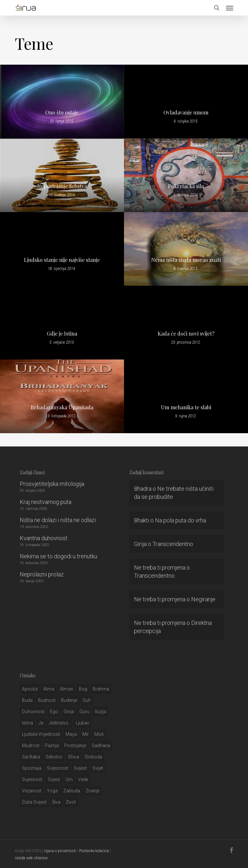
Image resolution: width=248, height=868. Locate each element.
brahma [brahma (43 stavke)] (101, 689)
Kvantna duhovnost (44, 538)
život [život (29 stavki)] (71, 802)
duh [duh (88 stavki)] (87, 700)
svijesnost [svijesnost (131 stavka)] (57, 768)
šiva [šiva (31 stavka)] (56, 802)
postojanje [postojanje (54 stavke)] (75, 745)
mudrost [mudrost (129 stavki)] (31, 745)
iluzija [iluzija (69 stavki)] (101, 712)
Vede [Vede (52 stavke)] (83, 779)
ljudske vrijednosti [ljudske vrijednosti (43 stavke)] (41, 734)
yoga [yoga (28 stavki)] (52, 791)
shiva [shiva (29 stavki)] (73, 757)
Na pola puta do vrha (181, 520)
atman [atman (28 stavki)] (67, 689)
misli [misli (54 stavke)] (99, 734)
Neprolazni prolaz (42, 574)
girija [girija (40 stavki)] (69, 712)
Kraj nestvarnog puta (46, 502)
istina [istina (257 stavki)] (27, 723)
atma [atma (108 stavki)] (49, 689)
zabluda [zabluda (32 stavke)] (72, 791)
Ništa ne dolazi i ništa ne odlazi (58, 520)
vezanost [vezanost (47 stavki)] (32, 791)
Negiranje (203, 599)
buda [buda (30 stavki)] (27, 700)
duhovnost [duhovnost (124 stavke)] (33, 712)
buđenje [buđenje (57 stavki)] (69, 700)
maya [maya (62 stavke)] (71, 734)
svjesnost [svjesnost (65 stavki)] (32, 779)
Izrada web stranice (31, 858)
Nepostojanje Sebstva (62, 186)
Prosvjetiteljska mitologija (52, 484)
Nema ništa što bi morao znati (186, 260)
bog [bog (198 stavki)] (83, 689)
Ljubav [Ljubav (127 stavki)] (83, 723)
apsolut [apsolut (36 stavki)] (30, 689)
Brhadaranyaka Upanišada (62, 407)
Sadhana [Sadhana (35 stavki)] (101, 745)
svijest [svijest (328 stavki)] (80, 768)
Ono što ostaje (62, 113)
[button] (230, 8)
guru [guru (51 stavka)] (84, 712)
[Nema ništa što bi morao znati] (186, 249)
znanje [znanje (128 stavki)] (93, 791)
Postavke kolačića (94, 851)
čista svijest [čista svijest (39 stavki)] (34, 802)
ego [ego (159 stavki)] (54, 712)
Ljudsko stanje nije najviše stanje (62, 260)
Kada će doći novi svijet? (186, 334)
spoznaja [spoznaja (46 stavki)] (32, 768)
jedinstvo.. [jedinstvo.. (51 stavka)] (60, 723)
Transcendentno (173, 544)
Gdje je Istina (62, 334)
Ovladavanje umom (186, 113)
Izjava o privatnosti (60, 851)
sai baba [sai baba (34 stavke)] (31, 757)
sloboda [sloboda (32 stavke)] (93, 757)
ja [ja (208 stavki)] (41, 723)
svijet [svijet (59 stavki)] (98, 768)
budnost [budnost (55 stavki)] (47, 700)
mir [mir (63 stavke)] (86, 734)
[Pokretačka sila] (186, 175)
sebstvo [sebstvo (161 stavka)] (54, 757)
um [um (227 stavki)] (69, 779)
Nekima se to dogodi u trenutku (58, 556)
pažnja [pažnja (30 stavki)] (52, 745)
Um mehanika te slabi (186, 407)
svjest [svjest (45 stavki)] (54, 779)
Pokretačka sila (186, 186)
